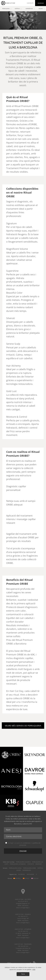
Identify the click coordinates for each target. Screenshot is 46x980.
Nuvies (19, 870)
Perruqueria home (30, 868)
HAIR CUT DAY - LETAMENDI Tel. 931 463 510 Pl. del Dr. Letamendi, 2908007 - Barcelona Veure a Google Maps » (23, 933)
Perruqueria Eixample (23, 862)
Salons (41, 9)
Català (26, 878)
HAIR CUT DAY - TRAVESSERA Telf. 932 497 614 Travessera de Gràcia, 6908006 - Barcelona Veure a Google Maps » (23, 948)
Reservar (38, 864)
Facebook (21, 874)
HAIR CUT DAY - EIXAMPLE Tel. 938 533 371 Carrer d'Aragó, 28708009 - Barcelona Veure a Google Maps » (23, 918)
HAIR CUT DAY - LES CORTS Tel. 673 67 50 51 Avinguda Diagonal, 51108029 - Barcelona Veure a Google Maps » (23, 904)
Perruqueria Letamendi (18, 864)
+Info (34, 970)
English (35, 878)
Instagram (30, 874)
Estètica (40, 868)
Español (17, 878)
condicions (27, 843)
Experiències (27, 870)
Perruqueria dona (15, 868)
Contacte (31, 864)
